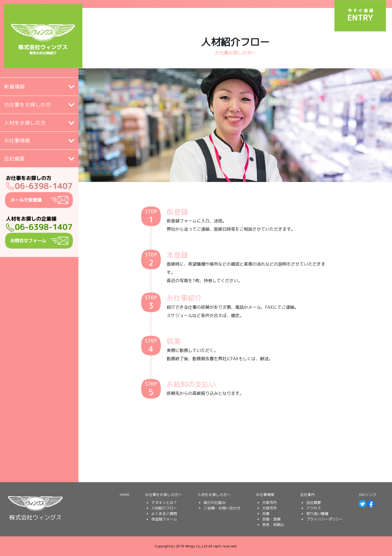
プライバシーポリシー (325, 519)
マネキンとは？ (164, 503)
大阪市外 (269, 508)
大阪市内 (269, 503)
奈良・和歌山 (273, 525)
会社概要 (314, 503)
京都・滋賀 (271, 519)
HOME (125, 495)
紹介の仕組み (215, 503)
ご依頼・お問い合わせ (222, 508)
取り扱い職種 (317, 514)
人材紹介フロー (164, 508)
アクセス (314, 508)
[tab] (39, 87)
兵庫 (266, 514)
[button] (39, 87)
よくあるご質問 (164, 514)
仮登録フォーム (164, 519)
